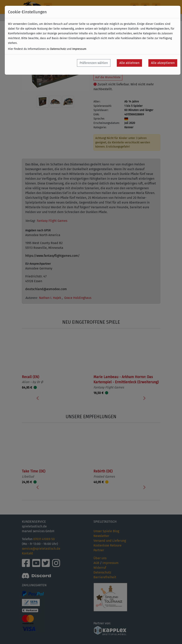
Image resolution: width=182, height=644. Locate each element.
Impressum (79, 49)
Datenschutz (58, 49)
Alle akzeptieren (163, 63)
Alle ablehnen (129, 63)
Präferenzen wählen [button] (94, 63)
